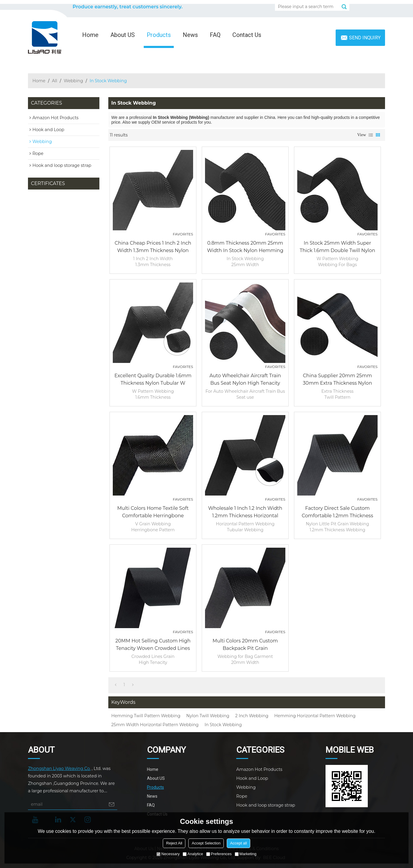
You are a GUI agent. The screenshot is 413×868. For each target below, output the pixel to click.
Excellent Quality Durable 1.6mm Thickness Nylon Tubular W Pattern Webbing (153, 380)
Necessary (168, 854)
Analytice (193, 854)
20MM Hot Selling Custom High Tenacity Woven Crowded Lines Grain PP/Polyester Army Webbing (153, 645)
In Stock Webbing (223, 725)
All (55, 81)
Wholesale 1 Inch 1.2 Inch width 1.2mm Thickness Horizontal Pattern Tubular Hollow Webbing (245, 512)
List (371, 135)
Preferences (219, 854)
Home (90, 35)
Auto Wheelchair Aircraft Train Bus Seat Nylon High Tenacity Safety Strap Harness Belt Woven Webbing (245, 380)
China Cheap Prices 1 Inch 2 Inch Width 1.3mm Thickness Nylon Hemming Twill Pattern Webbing (153, 247)
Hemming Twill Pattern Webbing (146, 716)
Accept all (238, 843)
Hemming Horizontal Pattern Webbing (315, 716)
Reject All (174, 843)
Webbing (73, 81)
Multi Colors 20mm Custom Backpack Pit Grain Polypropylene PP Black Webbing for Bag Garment (245, 645)
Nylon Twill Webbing (208, 716)
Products (159, 35)
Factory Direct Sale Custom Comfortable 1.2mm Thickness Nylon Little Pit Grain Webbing (337, 512)
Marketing (246, 854)
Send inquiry (365, 38)
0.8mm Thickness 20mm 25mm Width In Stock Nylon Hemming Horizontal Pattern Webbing (245, 247)
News (190, 35)
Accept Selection (206, 843)
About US (123, 35)
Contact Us (247, 35)
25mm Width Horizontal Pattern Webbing (155, 725)
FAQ (215, 35)
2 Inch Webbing (252, 716)
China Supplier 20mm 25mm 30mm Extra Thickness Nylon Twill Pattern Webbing (337, 380)
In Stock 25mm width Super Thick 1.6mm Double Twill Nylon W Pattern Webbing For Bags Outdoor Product (337, 247)
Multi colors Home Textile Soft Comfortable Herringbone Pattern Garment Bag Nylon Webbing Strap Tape (153, 512)
